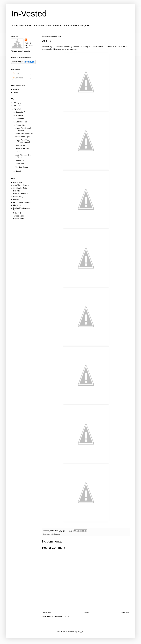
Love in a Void (21, 145)
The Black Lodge (22, 167)
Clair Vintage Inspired (21, 185)
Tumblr (16, 92)
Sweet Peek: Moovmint (24, 133)
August (19, 125)
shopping (57, 534)
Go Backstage (19, 197)
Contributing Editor (20, 188)
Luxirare (16, 199)
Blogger (81, 631)
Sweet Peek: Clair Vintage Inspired (23, 141)
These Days (20, 164)
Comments (18, 78)
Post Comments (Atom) (61, 616)
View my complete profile (21, 51)
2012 (16, 103)
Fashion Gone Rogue (21, 194)
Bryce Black (18, 182)
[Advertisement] (22, 267)
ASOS (125, 46)
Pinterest (17, 89)
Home (86, 612)
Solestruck (17, 213)
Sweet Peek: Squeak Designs (23, 129)
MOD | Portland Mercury (22, 202)
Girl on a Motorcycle (23, 137)
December (20, 112)
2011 (16, 106)
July (18, 171)
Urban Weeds (18, 219)
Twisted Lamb (19, 216)
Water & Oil (20, 160)
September (20, 122)
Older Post (125, 612)
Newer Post (47, 612)
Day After (17, 191)
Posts (16, 74)
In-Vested (29, 14)
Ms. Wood (17, 205)
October (19, 119)
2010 (16, 109)
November (20, 115)
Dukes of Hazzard (22, 149)
